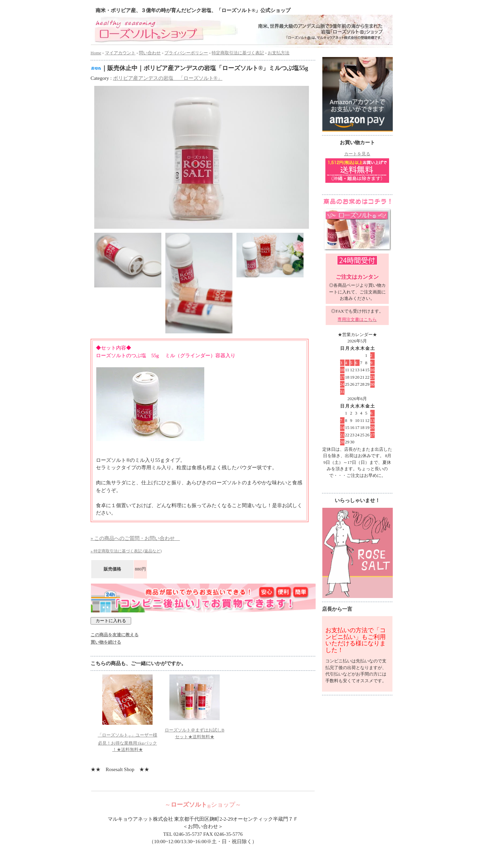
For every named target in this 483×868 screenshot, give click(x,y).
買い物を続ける (106, 642)
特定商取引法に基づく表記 (238, 53)
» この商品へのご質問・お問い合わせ (135, 538)
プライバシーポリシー (186, 53)
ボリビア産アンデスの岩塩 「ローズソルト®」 (168, 78)
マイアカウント (120, 53)
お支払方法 (279, 53)
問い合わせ (150, 53)
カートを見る (357, 154)
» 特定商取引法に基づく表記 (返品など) (126, 551)
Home (96, 53)
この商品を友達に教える (115, 635)
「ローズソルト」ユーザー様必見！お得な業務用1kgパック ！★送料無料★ (127, 742)
